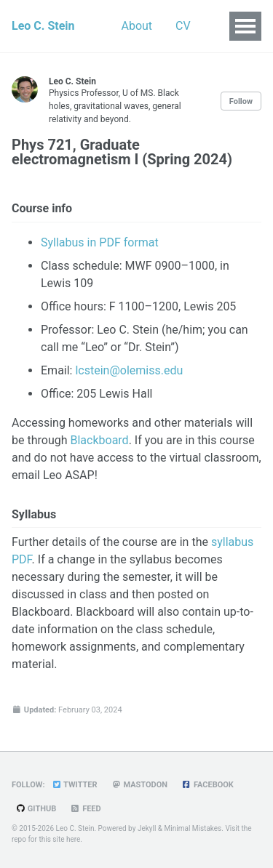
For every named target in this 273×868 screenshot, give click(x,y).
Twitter (74, 785)
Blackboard (99, 440)
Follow (241, 101)
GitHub (36, 809)
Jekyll (147, 828)
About (137, 26)
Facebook (207, 785)
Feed (85, 809)
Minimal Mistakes (193, 828)
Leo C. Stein (43, 26)
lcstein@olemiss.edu (129, 370)
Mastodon (140, 785)
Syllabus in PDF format (100, 242)
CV (183, 26)
